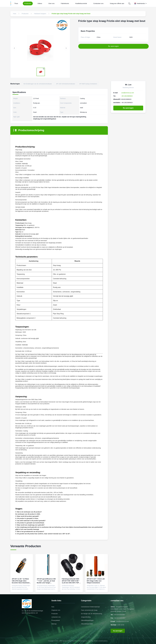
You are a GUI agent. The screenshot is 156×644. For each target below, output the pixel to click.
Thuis (16, 3)
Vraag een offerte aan (117, 3)
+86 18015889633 (127, 96)
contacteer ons (56, 617)
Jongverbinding (86, 617)
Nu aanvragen (128, 108)
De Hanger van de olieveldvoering (91, 614)
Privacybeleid (56, 620)
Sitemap (54, 624)
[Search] (129, 3)
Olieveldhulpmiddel (87, 624)
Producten (28, 3)
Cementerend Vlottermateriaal (90, 607)
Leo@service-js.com (128, 93)
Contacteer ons (98, 3)
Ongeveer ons (56, 610)
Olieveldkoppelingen (87, 620)
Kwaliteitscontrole (81, 3)
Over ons (51, 3)
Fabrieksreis (65, 3)
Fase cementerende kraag (89, 610)
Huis (53, 607)
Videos (40, 3)
